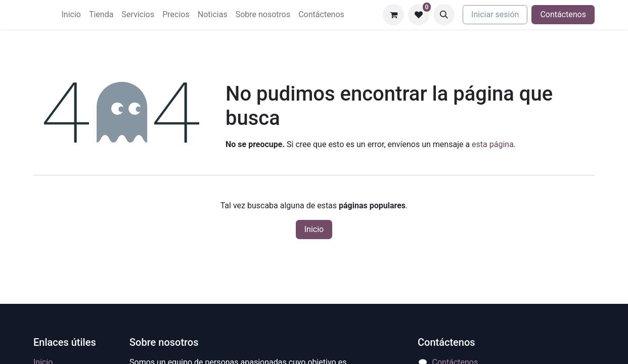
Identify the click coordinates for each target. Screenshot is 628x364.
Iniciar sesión (495, 14)
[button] (444, 15)
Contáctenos (563, 14)
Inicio (314, 229)
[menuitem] (71, 15)
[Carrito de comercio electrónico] (393, 15)
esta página (493, 144)
